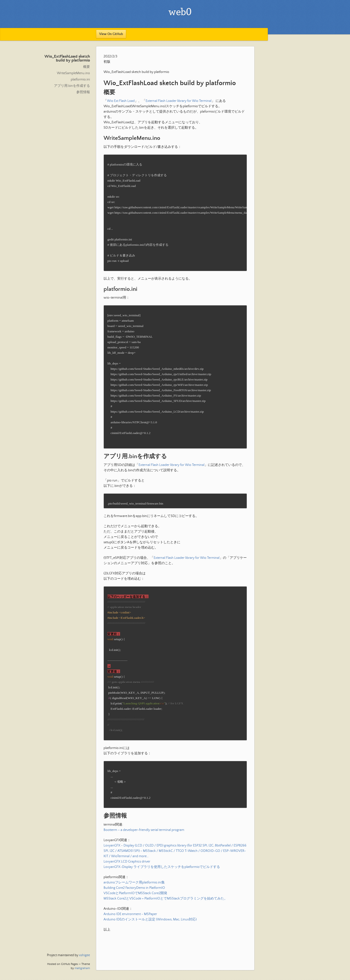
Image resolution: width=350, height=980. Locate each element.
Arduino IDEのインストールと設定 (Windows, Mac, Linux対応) (150, 940)
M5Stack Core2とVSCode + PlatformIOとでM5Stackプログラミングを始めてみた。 (166, 919)
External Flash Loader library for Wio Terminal (179, 101)
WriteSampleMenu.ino (73, 73)
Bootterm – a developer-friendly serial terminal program (144, 851)
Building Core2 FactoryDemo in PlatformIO (134, 909)
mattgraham (82, 968)
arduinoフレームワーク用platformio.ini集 (134, 903)
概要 (87, 67)
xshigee (84, 955)
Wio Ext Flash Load (121, 101)
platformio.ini (80, 80)
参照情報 (83, 92)
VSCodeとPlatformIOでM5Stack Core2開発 (135, 914)
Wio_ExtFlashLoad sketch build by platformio (67, 58)
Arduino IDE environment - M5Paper (130, 935)
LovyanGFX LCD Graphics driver (127, 882)
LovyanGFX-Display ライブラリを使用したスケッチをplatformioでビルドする (162, 888)
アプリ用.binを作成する (72, 86)
